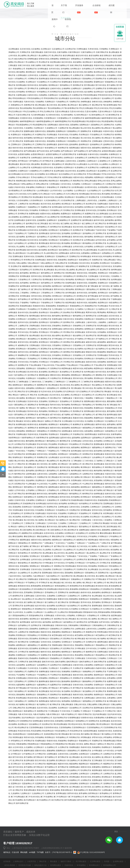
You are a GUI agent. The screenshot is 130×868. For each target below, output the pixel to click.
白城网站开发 (48, 217)
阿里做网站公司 (34, 681)
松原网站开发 (93, 213)
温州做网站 (66, 279)
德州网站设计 (44, 398)
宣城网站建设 (71, 329)
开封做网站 (34, 408)
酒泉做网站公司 (111, 721)
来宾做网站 (17, 562)
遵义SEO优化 (90, 622)
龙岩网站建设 (48, 345)
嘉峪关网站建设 (35, 707)
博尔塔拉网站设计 (103, 770)
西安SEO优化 (23, 684)
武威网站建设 (89, 714)
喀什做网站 (85, 780)
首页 (32, 6)
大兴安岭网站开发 (67, 246)
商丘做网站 (75, 431)
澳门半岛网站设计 (61, 842)
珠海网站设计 (18, 503)
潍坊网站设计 (21, 385)
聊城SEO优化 (91, 398)
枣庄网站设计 (44, 378)
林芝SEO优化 (69, 681)
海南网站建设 (67, 740)
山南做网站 (102, 674)
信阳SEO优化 (20, 434)
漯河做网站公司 (111, 424)
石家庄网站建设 (37, 98)
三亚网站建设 (86, 566)
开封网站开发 (69, 408)
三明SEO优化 (14, 338)
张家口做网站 (36, 111)
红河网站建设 (52, 655)
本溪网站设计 (16, 180)
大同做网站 (111, 121)
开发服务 (58, 6)
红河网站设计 (84, 655)
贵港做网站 (17, 553)
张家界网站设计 (15, 483)
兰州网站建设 (80, 704)
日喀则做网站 (73, 671)
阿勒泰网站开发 (62, 790)
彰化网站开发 (86, 816)
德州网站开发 (69, 398)
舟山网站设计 (31, 292)
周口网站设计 (109, 434)
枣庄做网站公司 (56, 378)
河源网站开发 (42, 523)
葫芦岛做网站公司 (81, 197)
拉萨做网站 (115, 668)
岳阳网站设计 (99, 477)
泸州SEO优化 (82, 582)
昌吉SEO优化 (116, 767)
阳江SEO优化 (65, 523)
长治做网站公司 (43, 128)
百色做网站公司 (62, 556)
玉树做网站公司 (21, 747)
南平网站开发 (36, 345)
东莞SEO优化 (88, 526)
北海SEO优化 (20, 546)
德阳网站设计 (57, 585)
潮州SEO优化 (110, 529)
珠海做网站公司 (30, 503)
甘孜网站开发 (82, 615)
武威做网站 (111, 714)
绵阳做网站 (115, 585)
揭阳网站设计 (86, 533)
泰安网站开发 (69, 388)
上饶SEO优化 (91, 368)
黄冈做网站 (111, 457)
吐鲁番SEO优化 (87, 763)
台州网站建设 (67, 292)
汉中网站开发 (23, 697)
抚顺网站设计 (61, 177)
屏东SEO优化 (86, 823)
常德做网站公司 (66, 480)
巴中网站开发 (105, 609)
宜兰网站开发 (40, 809)
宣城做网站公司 (115, 329)
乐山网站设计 (57, 595)
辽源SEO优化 (71, 207)
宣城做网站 (93, 329)
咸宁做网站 (66, 460)
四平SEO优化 (116, 203)
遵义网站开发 (21, 625)
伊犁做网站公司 (17, 786)
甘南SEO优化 (78, 730)
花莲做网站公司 (28, 829)
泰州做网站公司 (43, 273)
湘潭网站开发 (33, 473)
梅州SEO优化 (88, 516)
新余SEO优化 (23, 358)
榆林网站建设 (35, 697)
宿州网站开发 (82, 322)
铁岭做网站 (28, 193)
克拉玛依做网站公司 (44, 763)
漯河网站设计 (99, 424)
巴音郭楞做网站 (65, 773)
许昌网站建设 (112, 421)
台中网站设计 (16, 800)
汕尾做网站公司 (75, 520)
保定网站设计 (88, 108)
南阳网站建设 (99, 427)
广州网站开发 (65, 497)
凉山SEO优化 (104, 615)
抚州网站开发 (69, 368)
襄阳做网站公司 (21, 450)
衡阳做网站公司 (89, 473)
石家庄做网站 (62, 98)
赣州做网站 (56, 361)
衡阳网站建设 (44, 473)
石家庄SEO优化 (50, 98)
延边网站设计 (92, 217)
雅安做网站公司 (24, 609)
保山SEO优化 (109, 641)
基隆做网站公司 (74, 796)
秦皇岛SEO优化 (82, 101)
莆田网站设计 (80, 335)
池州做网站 (24, 329)
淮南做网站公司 (85, 305)
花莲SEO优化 (109, 826)
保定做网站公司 (100, 108)
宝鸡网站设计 (67, 688)
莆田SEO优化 (59, 335)
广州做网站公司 (53, 497)
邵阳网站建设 (112, 473)
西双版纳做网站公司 (20, 661)
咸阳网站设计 (21, 691)
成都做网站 (106, 576)
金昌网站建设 (112, 707)
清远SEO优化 (20, 526)
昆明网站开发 (63, 638)
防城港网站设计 (115, 546)
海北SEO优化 (55, 737)
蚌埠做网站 (108, 302)
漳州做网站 (47, 342)
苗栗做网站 (96, 813)
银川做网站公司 (43, 750)
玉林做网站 (85, 553)
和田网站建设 (18, 783)
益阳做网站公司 (98, 483)
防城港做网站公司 (15, 549)
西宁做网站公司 (66, 734)
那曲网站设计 (67, 678)
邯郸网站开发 (89, 105)
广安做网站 (93, 602)
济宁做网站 (79, 385)
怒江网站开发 (14, 668)
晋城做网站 (89, 128)
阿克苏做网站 (36, 777)
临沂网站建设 (57, 394)
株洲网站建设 (21, 470)
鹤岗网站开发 (78, 226)
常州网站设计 (44, 256)
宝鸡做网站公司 (79, 688)
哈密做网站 (59, 767)
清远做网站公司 (53, 526)
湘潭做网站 (111, 470)
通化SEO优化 (25, 210)
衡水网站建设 (67, 118)
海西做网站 (66, 747)
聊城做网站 (102, 398)
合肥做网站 (85, 299)
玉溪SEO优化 (40, 641)
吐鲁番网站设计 (111, 763)
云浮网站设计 (41, 536)
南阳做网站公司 (30, 431)
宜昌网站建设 (21, 447)
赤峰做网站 (108, 147)
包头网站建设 (64, 144)
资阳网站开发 (59, 612)
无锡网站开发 (46, 253)
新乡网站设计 (54, 417)
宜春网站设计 (90, 365)
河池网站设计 (73, 559)
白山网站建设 (82, 210)
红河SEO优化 (63, 655)
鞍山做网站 (96, 174)
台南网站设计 (84, 800)
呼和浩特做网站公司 (35, 144)
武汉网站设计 (76, 441)
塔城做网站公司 (85, 786)
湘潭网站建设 (89, 470)
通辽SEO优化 (52, 151)
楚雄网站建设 (97, 651)
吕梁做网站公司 (65, 141)
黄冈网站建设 (89, 457)
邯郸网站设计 (65, 105)
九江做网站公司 (102, 355)
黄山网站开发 (105, 315)
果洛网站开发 (78, 744)
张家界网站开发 (42, 483)
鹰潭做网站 (102, 358)
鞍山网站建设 (75, 174)
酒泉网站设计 (99, 721)
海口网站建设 (18, 566)
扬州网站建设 (88, 266)
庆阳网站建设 (21, 724)
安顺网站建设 (33, 625)
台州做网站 (89, 292)
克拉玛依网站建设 (99, 760)
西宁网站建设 (21, 734)
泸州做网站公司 (115, 582)
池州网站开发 (59, 329)
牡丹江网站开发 (72, 240)
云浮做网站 (30, 536)
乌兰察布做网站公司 (97, 161)
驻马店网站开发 (98, 437)
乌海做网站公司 (62, 147)
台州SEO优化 (78, 292)
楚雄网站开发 (40, 655)
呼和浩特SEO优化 (105, 141)
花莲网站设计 (16, 829)
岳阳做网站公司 (111, 477)
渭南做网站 (79, 691)
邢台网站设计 (20, 108)
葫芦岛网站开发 (95, 197)
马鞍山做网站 (21, 309)
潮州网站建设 (99, 529)
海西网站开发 (101, 747)
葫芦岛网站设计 (67, 197)
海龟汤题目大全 (40, 865)
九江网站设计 (90, 355)
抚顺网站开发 (86, 177)
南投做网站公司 (28, 819)
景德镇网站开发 (91, 352)
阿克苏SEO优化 (24, 777)
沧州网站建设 (43, 114)
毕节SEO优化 (112, 625)
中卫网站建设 (54, 757)
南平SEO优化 (104, 342)
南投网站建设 (97, 816)
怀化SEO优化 (42, 490)
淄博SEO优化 (69, 375)
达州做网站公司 (70, 605)
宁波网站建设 (89, 276)
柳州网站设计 (63, 539)
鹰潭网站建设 (80, 358)
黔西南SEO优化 (24, 632)
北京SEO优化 (25, 95)
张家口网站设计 (48, 111)
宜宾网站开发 (59, 602)
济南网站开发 (91, 371)
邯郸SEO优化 (44, 105)
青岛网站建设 (103, 371)
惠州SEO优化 (20, 516)
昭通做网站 (74, 645)
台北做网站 (28, 793)
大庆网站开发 (110, 230)
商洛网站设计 (90, 701)
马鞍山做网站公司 (47, 309)
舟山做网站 (21, 292)
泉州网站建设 (71, 338)
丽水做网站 (43, 296)
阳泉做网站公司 (89, 124)
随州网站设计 (31, 464)
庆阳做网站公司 (66, 724)
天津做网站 (104, 95)
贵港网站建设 (109, 549)
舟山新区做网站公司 (35, 299)
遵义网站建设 (79, 622)
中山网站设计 (63, 529)
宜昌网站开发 (78, 447)
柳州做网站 (53, 539)
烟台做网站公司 (79, 381)
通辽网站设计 (73, 151)
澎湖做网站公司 (96, 829)
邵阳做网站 (21, 477)
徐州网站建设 (57, 253)
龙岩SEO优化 (59, 345)
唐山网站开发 (57, 101)
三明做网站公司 (47, 338)
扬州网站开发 (31, 269)
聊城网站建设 (80, 398)
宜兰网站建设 (97, 806)
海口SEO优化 (29, 566)
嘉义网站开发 (18, 806)
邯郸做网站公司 (77, 105)
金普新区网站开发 (69, 200)
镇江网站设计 (76, 269)
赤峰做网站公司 (17, 151)
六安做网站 (115, 322)
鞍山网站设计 (107, 174)
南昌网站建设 (71, 348)
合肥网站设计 (96, 299)
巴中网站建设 (48, 609)
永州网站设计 (109, 487)
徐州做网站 (79, 253)
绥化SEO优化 (49, 243)
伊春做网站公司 (53, 233)
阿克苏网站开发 (76, 777)
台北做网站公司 (51, 793)
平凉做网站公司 (43, 721)
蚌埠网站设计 (94, 865)
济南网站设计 (67, 371)
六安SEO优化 (104, 322)
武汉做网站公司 (88, 441)
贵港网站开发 (52, 553)
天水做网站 (43, 714)
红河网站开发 (109, 655)
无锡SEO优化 (114, 249)
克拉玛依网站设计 (29, 763)
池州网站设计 (35, 329)
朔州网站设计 (54, 131)
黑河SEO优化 (96, 240)
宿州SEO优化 (36, 322)
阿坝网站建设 (71, 612)
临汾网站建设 (67, 137)
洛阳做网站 (102, 408)
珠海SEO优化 (110, 500)
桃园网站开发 (109, 809)
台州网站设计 (99, 292)
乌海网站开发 (75, 147)
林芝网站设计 (90, 681)
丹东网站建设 (52, 180)
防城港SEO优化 (91, 546)
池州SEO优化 (14, 329)
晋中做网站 (111, 131)
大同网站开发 (33, 124)
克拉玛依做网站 (15, 763)
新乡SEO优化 (33, 417)
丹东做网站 (74, 180)
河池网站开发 (97, 559)
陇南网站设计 (76, 727)
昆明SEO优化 (18, 638)
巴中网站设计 (80, 609)
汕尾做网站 (53, 520)
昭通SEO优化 (63, 645)
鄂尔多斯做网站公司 (56, 154)
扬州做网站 (109, 266)
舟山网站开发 (56, 292)
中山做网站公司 (75, 529)
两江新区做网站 (26, 576)
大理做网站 (71, 661)
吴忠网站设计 (63, 753)
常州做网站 (34, 256)
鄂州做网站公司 (89, 450)
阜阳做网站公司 (115, 319)
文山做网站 (28, 658)
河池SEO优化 (52, 559)
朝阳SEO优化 (86, 193)
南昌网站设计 (103, 348)
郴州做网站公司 (53, 487)
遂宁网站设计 (35, 592)
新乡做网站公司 (66, 417)
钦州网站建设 (41, 549)
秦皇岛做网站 (94, 101)
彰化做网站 (51, 816)
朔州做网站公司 (66, 131)
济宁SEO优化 (69, 385)
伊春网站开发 (65, 233)
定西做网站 (111, 724)
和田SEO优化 (29, 783)
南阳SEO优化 (110, 427)
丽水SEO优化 (33, 296)
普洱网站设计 (107, 648)
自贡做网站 (59, 579)
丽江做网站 (28, 648)
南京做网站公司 (79, 249)
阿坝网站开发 (14, 615)
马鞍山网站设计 (34, 309)
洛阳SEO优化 (91, 408)
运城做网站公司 (89, 134)
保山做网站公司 (28, 645)
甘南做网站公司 (111, 730)
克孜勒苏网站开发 (51, 780)
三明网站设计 (35, 338)
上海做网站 (102, 246)
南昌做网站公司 (115, 348)
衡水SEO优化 (78, 118)
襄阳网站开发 (33, 450)
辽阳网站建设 (97, 187)
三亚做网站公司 (17, 569)
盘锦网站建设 (52, 190)
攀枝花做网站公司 (44, 582)
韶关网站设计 (109, 497)
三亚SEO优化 (97, 566)
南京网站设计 (67, 249)
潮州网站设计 (18, 533)
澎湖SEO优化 (63, 829)
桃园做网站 (74, 809)
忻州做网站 (21, 137)
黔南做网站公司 (97, 635)
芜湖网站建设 (18, 302)
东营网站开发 (23, 381)
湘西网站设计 (86, 493)
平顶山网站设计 (72, 411)
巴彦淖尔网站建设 (62, 157)
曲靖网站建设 (75, 638)
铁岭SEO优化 (18, 193)
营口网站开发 (18, 187)
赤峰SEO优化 (97, 147)
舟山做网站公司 (43, 292)
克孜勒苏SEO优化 (105, 777)
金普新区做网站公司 (54, 200)
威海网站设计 (112, 388)
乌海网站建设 (18, 147)
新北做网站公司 (74, 806)
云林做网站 (74, 819)
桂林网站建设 (99, 539)
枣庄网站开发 (69, 378)
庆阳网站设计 (54, 724)
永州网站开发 (20, 490)
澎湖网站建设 (52, 829)
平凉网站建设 (112, 717)
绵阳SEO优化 (104, 585)
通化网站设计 (46, 210)
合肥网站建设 (64, 299)
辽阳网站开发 (40, 190)
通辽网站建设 (40, 151)
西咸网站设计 (44, 704)
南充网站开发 (36, 599)
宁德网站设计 (35, 348)
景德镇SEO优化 (39, 352)
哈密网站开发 (94, 767)
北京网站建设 (14, 95)
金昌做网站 (21, 711)
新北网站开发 (86, 806)
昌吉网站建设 (105, 767)
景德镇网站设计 (63, 352)
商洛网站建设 (57, 701)
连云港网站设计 (26, 263)
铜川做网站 (102, 684)
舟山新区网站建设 (90, 296)
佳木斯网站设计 (115, 233)
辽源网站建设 (59, 207)
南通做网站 (56, 259)
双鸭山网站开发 (42, 230)
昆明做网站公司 (51, 638)
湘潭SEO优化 (101, 470)
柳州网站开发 (88, 539)
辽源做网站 (81, 207)
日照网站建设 (35, 391)
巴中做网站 (70, 609)
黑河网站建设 (84, 240)
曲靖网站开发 (18, 641)
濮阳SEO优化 (55, 421)
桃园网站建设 (52, 809)
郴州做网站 (30, 487)
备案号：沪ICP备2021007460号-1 (59, 852)
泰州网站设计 (31, 273)
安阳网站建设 (112, 411)
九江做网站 (79, 355)
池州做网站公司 (47, 329)
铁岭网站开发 (63, 193)
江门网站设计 (109, 506)
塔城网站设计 (73, 786)
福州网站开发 (82, 332)
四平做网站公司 (36, 207)
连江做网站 (96, 833)
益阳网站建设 (54, 483)
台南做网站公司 (96, 800)
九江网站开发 (114, 355)
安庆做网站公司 (26, 315)
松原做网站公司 (81, 213)
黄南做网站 (21, 740)
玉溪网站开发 (86, 641)
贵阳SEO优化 (59, 618)
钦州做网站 (63, 549)
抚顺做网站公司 (74, 177)
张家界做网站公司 (28, 483)
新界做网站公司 (106, 839)
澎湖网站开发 (109, 829)
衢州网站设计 (76, 289)
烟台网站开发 (91, 381)
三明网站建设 (116, 335)
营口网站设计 (107, 184)
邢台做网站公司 (32, 108)
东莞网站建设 (76, 526)
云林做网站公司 (96, 819)
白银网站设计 (99, 711)
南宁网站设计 (109, 536)
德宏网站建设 (116, 661)
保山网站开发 (40, 645)
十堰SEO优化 (78, 444)
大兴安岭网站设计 (36, 246)
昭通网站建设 (52, 645)
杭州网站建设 (21, 276)
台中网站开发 (40, 800)
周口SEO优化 (88, 434)
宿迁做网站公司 (111, 273)
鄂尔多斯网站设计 (40, 154)
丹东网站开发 (109, 180)
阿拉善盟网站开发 (40, 170)
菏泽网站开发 (46, 404)
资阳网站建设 (116, 609)
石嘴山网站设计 (104, 750)
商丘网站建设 (54, 431)
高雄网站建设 (75, 793)
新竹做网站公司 (51, 803)
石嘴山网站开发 (19, 753)
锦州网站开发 (63, 184)
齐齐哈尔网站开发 (54, 223)
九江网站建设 (57, 355)
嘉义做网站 (96, 803)
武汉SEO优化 (55, 441)
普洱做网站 (96, 648)
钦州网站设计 (73, 549)
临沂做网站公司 (102, 394)
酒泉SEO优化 (78, 721)
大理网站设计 (81, 661)
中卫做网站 (75, 757)
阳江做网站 (75, 523)
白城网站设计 (23, 217)
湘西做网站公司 (98, 493)
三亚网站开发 (29, 569)
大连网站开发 (63, 174)
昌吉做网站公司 (35, 770)
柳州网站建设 (31, 539)
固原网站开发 (42, 757)
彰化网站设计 (61, 816)
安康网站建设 (103, 697)
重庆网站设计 (73, 572)
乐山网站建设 (25, 595)
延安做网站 (34, 694)
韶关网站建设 (76, 497)
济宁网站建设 (57, 385)
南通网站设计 (66, 259)
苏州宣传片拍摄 (25, 865)
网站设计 (16, 441)
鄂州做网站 (66, 450)
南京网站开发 (91, 249)
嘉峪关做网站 (60, 707)
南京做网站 (56, 249)
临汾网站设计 (99, 137)
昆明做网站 (28, 638)
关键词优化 (69, 865)
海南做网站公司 (111, 740)
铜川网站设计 (112, 684)
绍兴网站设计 (54, 286)
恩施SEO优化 (78, 464)
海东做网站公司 (21, 737)
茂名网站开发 (42, 513)
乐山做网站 (47, 595)
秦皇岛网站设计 (106, 101)
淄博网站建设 (57, 375)
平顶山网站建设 (35, 411)
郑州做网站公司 (102, 404)
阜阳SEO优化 (82, 319)
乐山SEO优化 (36, 595)
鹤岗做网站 (43, 226)
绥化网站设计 (70, 243)
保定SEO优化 (67, 108)
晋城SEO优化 (78, 128)
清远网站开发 (65, 526)
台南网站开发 (109, 800)
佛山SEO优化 (20, 506)
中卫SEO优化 (65, 757)
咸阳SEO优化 (114, 688)
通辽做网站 (62, 151)
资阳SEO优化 (14, 612)
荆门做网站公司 (43, 454)
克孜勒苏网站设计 (20, 780)
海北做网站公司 (89, 737)
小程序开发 (32, 861)
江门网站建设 (76, 506)
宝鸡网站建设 (35, 688)
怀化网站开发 (88, 490)
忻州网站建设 (112, 134)
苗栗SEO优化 (86, 813)
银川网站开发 (55, 750)
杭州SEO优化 (33, 276)
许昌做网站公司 (43, 424)
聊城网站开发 (23, 401)
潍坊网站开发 (46, 385)
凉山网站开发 (36, 618)
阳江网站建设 (54, 523)
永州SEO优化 (88, 487)
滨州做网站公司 (79, 401)
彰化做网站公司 (74, 816)
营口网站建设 (75, 184)
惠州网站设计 (41, 516)
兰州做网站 (102, 704)
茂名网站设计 (18, 513)
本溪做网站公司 (28, 180)
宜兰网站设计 (16, 809)
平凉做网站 (21, 721)
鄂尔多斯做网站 (26, 154)
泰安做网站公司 (56, 388)
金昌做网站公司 (43, 711)
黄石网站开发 (56, 444)
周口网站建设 (76, 434)
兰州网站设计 (112, 704)
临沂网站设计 (90, 394)
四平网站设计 (23, 207)
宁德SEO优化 (14, 348)
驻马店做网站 (57, 437)
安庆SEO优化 (107, 312)
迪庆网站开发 (82, 668)
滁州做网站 (24, 319)
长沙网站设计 (99, 467)
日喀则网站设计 (85, 671)
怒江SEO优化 (82, 665)
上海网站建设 (80, 246)
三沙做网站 (62, 569)
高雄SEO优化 (86, 793)
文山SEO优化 (18, 658)
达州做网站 (47, 605)
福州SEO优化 (36, 332)
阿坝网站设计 (103, 612)
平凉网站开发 (56, 721)
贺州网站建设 (86, 556)
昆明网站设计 (39, 638)
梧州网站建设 (54, 543)
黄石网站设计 (31, 444)
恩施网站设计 (99, 464)
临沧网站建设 (29, 651)
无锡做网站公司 (34, 253)
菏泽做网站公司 (34, 404)
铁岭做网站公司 (51, 193)
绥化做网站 (60, 243)
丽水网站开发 (77, 296)
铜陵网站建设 (27, 312)
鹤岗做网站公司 (66, 226)
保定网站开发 (112, 108)
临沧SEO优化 (40, 651)
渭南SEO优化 (69, 691)
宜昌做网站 (43, 447)
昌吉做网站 (13, 770)
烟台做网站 (56, 381)
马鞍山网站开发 (61, 309)
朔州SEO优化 (33, 131)
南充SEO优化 (104, 595)
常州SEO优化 (23, 256)
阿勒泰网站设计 (34, 790)
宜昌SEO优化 (33, 447)
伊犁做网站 (108, 783)
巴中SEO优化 (59, 609)
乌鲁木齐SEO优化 (25, 760)
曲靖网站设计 (107, 638)
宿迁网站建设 (67, 273)
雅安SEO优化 (104, 605)
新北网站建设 (29, 806)
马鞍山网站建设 (109, 305)
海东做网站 (111, 734)
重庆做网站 (63, 572)
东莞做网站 (98, 526)
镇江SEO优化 (54, 269)
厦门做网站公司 (24, 335)
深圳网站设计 (63, 500)
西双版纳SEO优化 (90, 658)
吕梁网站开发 (77, 141)
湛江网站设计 (63, 510)
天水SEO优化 (33, 714)
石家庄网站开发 (102, 98)
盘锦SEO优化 (63, 190)
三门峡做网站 (47, 427)
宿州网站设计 (57, 322)
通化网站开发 (70, 210)
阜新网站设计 (61, 187)
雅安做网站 (115, 605)
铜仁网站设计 (88, 628)
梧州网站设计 (86, 543)
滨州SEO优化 (46, 401)
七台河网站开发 (108, 236)
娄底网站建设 (99, 490)
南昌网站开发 (14, 352)
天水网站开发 (78, 714)
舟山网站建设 (112, 289)
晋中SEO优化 (101, 131)
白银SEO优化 (78, 711)
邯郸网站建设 (33, 105)
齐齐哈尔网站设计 (23, 223)
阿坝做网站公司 (115, 612)
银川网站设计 (31, 750)
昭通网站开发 (109, 645)
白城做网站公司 (36, 217)
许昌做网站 (21, 424)
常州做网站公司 (56, 256)
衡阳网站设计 (76, 473)
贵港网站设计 (27, 553)
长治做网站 (21, 128)
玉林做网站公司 (108, 553)
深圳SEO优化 (42, 500)
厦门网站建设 (93, 332)
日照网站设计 (67, 391)
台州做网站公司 (111, 292)
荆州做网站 (43, 457)
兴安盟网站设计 (50, 164)
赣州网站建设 (35, 361)
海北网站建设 (44, 737)
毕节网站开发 (44, 628)
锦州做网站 (28, 184)
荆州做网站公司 (66, 457)
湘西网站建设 (54, 493)
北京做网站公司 (58, 95)
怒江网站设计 (103, 665)
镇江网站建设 (43, 269)
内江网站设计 (103, 592)
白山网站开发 (25, 213)
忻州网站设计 (31, 137)
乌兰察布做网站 (67, 161)
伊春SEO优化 (20, 233)
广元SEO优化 (59, 589)
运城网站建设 (44, 134)
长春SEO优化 (93, 200)
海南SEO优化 (78, 740)
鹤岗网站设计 (54, 226)
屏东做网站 (96, 823)
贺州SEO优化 (97, 556)
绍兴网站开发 (78, 286)
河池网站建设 (40, 559)
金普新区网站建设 (109, 197)
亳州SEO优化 (59, 325)
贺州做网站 (108, 556)
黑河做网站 (106, 240)
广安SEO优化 (82, 602)
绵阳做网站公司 (24, 589)
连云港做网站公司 (40, 263)
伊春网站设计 (41, 233)
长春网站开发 (25, 203)
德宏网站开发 (59, 665)
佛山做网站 (30, 506)
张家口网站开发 (76, 111)
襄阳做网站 (111, 447)
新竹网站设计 (39, 803)
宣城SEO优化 (82, 329)
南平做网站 (115, 342)
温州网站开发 (101, 279)
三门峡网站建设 (22, 427)
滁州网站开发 (59, 319)
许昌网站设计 (31, 424)
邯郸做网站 (55, 105)
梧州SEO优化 (65, 543)
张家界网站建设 (91, 480)
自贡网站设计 (70, 579)
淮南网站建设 (40, 305)
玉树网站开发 (33, 747)
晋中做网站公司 (21, 134)
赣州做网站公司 (79, 361)
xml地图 (32, 852)
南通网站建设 (34, 259)
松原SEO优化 (48, 213)
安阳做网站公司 (43, 414)
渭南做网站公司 (102, 691)
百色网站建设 (18, 556)
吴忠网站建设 (31, 753)
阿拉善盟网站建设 (79, 167)
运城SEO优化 (55, 134)
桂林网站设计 (18, 543)
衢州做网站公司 (89, 289)
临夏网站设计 (31, 730)
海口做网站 (40, 566)
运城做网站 (66, 134)
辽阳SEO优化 (109, 187)
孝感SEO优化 (78, 454)
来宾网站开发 (52, 562)
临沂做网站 (79, 394)
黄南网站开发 (56, 740)
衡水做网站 (89, 118)
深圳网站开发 (88, 500)
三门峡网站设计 (59, 427)
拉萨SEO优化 (104, 668)
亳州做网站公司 (93, 325)
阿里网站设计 (21, 681)
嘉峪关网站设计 (72, 707)
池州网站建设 (116, 325)
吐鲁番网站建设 (74, 763)
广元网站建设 (48, 589)
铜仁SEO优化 (67, 628)
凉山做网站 (115, 615)
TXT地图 (40, 852)
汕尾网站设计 (63, 520)
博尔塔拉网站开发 (21, 773)
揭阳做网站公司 (98, 533)
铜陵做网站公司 (72, 312)
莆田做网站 (70, 335)
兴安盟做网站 (38, 164)
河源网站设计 (18, 523)
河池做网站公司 (85, 559)
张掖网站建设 (44, 717)
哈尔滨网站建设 (15, 220)
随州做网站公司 (43, 464)
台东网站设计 (61, 826)
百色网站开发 (75, 556)
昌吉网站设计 (23, 770)
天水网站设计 (54, 714)
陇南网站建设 (44, 727)
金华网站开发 (33, 289)
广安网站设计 (103, 602)
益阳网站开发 (110, 483)
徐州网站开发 (114, 253)
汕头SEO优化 (65, 503)
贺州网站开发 (29, 559)
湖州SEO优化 (78, 282)
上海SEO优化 (92, 246)
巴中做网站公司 (93, 609)
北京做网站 (36, 95)
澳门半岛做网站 (47, 842)
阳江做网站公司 (98, 523)
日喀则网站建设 (48, 671)
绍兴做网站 (43, 286)
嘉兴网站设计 (31, 282)
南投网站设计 (16, 819)
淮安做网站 (87, 263)
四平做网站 (13, 207)
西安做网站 (34, 684)
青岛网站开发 (46, 375)
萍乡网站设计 (21, 355)
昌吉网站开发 (47, 770)
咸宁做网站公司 (89, 460)
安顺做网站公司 (77, 625)
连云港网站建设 (102, 259)
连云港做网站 (14, 263)
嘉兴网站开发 (56, 282)
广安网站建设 (71, 602)
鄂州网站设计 (76, 450)
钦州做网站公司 (85, 549)
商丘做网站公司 (98, 431)
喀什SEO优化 (75, 780)
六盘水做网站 (27, 622)
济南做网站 (56, 371)
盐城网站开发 (76, 266)
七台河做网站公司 (94, 236)
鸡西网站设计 (99, 223)
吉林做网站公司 (81, 203)
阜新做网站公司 (74, 187)
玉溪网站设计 (61, 641)
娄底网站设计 (18, 493)
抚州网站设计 (44, 368)
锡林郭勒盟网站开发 (63, 167)
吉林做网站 (58, 203)
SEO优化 (116, 437)
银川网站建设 (112, 747)
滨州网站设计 (67, 401)
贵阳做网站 (69, 618)
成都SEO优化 (96, 576)
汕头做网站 (75, 503)
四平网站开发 (48, 207)
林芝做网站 (79, 681)
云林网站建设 (52, 819)
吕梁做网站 (43, 141)
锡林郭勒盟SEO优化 (109, 164)
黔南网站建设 (53, 635)
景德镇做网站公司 (77, 352)
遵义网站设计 (111, 622)
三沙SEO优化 (52, 569)
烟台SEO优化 (46, 381)
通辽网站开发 (97, 151)
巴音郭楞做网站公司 (95, 773)
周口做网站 (98, 434)
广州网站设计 (41, 497)
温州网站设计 (76, 279)
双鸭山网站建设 (91, 226)
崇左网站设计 (95, 562)
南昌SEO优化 (82, 348)
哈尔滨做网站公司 (66, 220)
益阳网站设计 (86, 483)
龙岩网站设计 (80, 345)
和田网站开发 (75, 783)
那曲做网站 (56, 678)
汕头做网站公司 (98, 503)
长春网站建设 (82, 200)
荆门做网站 (21, 454)
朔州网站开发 (78, 131)
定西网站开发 (33, 727)
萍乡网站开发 (46, 355)
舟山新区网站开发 (51, 299)
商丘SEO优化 (65, 431)
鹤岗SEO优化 (33, 226)
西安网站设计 (44, 684)
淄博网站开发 (114, 375)
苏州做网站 (102, 256)
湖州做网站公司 (111, 282)
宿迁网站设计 (99, 273)
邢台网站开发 (44, 108)
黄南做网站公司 (43, 740)
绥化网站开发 (94, 243)
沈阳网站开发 (109, 170)
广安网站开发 (14, 605)
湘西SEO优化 (65, 493)
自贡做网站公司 (82, 579)
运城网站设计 (76, 134)
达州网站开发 (82, 605)
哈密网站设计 (70, 767)
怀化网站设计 (63, 490)
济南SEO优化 (46, 371)
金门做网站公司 (51, 833)
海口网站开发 (75, 566)
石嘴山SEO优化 (80, 750)
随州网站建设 (112, 460)
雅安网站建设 (93, 605)
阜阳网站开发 (14, 322)
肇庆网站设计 (86, 513)
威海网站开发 (23, 391)
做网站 (34, 467)
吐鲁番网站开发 (26, 767)
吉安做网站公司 (34, 365)
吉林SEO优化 (48, 203)
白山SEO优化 (93, 210)
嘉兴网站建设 (112, 279)
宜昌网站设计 (54, 447)
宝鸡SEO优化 (46, 688)
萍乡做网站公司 (34, 355)
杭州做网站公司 (66, 276)
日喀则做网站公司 (99, 671)
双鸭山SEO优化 (104, 226)
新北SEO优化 (40, 806)
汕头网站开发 (110, 503)
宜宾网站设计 (35, 602)
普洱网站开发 (18, 651)
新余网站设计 (44, 358)
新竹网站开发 (63, 803)
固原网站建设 (99, 753)
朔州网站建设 (21, 131)
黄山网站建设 (49, 315)
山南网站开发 (23, 678)
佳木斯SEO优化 (91, 233)
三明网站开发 (59, 338)
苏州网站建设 (80, 256)
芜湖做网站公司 (62, 302)
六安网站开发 (36, 325)
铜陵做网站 (49, 312)
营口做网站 (96, 184)
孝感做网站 (89, 454)
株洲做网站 (43, 470)
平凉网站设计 (31, 721)
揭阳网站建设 (54, 533)
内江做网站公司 (115, 592)
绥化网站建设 (38, 243)
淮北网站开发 (16, 312)
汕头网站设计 (86, 503)
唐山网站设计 (33, 101)
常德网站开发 (78, 480)
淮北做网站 (95, 309)
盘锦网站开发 (109, 190)
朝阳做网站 (96, 193)
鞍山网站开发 (18, 177)
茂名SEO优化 (110, 510)
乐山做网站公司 (70, 595)
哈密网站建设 (38, 767)
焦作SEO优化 (101, 417)
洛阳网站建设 (80, 408)
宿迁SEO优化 (78, 273)
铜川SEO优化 (91, 684)
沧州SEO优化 (54, 114)
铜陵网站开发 (84, 312)
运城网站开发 (101, 134)
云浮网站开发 (65, 536)
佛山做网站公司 (53, 506)
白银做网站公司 (111, 711)
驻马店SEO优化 (45, 437)
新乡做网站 (43, 417)
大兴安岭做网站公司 (52, 246)
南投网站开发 (40, 819)
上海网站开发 (23, 249)
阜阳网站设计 (103, 319)
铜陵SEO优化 (39, 312)
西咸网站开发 (69, 704)
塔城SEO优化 (52, 786)
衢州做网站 (66, 289)
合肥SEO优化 (75, 299)
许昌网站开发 (56, 424)
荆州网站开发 (78, 457)
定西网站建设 (89, 724)
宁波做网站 (111, 276)
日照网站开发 (91, 391)
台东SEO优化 (40, 826)
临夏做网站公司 (43, 730)
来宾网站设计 (27, 562)
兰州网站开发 (23, 707)
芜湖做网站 (40, 302)
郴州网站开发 (65, 487)
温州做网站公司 (89, 279)
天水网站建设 (21, 714)
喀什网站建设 (64, 780)
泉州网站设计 (103, 338)
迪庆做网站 (47, 668)
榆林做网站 (56, 697)
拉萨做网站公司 (24, 671)
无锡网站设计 (21, 253)
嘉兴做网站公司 (43, 282)
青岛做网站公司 (34, 375)
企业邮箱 (75, 6)
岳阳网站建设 (67, 477)
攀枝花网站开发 (58, 582)
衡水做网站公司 (111, 118)
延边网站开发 (116, 217)
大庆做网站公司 (98, 230)
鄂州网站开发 (101, 450)
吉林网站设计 (69, 203)
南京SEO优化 (46, 249)
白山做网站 (104, 210)
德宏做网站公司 (47, 665)
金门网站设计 (39, 833)
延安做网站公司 (56, 694)
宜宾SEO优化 (14, 602)
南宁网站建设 (76, 536)
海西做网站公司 (89, 747)
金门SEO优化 (18, 833)
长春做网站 (104, 200)
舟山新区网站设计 (20, 299)
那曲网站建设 (35, 678)
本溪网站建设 (97, 177)
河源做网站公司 (30, 523)
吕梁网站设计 (53, 141)
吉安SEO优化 (114, 361)
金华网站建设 (89, 286)
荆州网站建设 (21, 457)
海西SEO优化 (55, 747)
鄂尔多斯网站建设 (110, 151)
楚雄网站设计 (16, 655)
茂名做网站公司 (30, 513)
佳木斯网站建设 (78, 233)
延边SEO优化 (71, 217)
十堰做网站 (89, 444)
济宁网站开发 (114, 385)
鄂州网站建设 (44, 450)
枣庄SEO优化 (23, 378)
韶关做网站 (98, 497)
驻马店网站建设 (32, 437)
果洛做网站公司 (66, 744)
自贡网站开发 (94, 579)
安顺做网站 (55, 625)
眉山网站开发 (105, 599)
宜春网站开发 (114, 365)
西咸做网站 (34, 704)
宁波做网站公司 (21, 279)
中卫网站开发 (110, 757)
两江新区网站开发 (71, 576)
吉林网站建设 (36, 203)
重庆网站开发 (97, 572)
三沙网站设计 (72, 569)
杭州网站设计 (54, 276)
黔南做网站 (74, 635)
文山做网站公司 (51, 658)
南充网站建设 (93, 595)
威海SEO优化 (91, 388)
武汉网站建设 (43, 441)
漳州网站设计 (57, 342)
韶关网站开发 (20, 500)
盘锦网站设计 (84, 190)
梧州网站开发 (110, 543)
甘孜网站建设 (25, 615)
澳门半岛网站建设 (18, 842)
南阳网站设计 (18, 431)
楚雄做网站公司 (28, 655)
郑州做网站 (79, 404)
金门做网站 (28, 833)
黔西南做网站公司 (62, 632)
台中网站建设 (97, 796)
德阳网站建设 (25, 585)
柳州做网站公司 (75, 539)
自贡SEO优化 (49, 579)
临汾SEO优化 (78, 137)
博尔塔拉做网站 (89, 770)
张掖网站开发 (101, 717)
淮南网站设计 (73, 305)
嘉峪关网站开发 (100, 707)
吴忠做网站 (53, 753)
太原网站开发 (78, 121)
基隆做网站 (51, 796)
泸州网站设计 (103, 582)
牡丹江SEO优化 (21, 240)
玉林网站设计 (95, 553)
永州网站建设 (76, 487)
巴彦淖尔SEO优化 (77, 157)
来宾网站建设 (108, 559)
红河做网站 (74, 655)
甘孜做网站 (47, 615)
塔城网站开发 (97, 786)
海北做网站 (66, 737)
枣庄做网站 (34, 378)
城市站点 (7, 852)
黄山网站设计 (81, 315)
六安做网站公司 (24, 325)
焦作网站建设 (89, 417)
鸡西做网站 (89, 223)
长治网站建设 (112, 124)
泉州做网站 (93, 338)
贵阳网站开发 (103, 618)
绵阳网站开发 (36, 589)
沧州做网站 (65, 114)
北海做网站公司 (53, 546)
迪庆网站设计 (57, 668)
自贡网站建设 (38, 579)
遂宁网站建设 (116, 589)
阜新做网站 (51, 187)
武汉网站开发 (101, 441)
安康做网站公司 (34, 701)
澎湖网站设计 (84, 829)
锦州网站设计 (39, 184)
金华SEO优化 (101, 286)
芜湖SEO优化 (29, 302)
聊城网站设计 (112, 398)
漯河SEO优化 (78, 424)
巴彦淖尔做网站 (91, 157)
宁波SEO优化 (101, 276)
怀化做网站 (53, 490)
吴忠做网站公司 (75, 753)
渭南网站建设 (57, 691)
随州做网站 (21, 464)
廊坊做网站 (21, 118)
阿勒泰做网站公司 (48, 790)
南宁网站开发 (20, 539)
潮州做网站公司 (30, 533)
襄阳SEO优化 (101, 447)
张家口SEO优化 (24, 111)
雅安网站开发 (36, 609)
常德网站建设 (22, 480)
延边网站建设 (59, 217)
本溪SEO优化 (109, 177)
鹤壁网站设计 (99, 414)
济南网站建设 (35, 371)
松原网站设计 (69, 213)
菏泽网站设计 (21, 404)
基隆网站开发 (86, 796)
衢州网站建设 (44, 289)
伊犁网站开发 (29, 786)
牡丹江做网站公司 (59, 240)
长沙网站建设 (67, 467)
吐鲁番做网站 (99, 763)
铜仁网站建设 (55, 628)
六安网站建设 (93, 322)
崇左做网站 (85, 562)
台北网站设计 (39, 793)
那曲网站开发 (91, 678)
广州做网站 (30, 497)
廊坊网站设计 (31, 118)
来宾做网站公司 (40, 562)
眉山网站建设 (48, 599)
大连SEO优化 (18, 174)
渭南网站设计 (90, 691)
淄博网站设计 (90, 375)
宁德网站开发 (59, 348)
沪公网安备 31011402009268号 (91, 853)
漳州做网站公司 (70, 342)
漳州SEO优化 (36, 342)
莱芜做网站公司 (34, 394)
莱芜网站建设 (103, 391)
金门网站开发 (63, 833)
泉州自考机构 (10, 865)
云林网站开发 (109, 819)
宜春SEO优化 (69, 365)
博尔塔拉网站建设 (60, 770)
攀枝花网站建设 (106, 579)
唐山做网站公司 (45, 101)
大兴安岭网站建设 (107, 243)
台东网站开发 (86, 826)
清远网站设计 (41, 526)
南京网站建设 (35, 249)
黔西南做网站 (36, 632)
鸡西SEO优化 (79, 223)
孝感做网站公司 (111, 454)
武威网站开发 (33, 717)
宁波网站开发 (33, 279)
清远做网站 (30, 526)
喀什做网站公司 (108, 780)
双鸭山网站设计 (15, 230)
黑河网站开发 (27, 243)
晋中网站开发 (33, 134)
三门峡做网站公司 (73, 427)
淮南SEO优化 (52, 305)
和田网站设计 (50, 783)
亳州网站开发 (105, 325)
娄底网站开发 (42, 493)
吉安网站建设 (103, 361)
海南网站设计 (99, 740)
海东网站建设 (89, 734)
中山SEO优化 (42, 529)
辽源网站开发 (116, 207)
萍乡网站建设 (103, 352)
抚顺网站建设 (29, 177)
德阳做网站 (47, 585)
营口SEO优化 (86, 184)
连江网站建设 (75, 833)
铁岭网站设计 (39, 193)
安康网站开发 (46, 701)
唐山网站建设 (114, 98)
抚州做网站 (34, 368)
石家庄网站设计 (74, 98)
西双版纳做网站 (104, 658)
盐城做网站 (42, 266)
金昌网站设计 (31, 711)
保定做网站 (77, 108)
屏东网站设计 (107, 823)
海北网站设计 (76, 737)
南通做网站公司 (78, 259)
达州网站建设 (25, 605)
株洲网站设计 (54, 470)
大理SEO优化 (60, 661)
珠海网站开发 (42, 503)
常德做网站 (43, 480)
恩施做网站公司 (111, 464)
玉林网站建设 (63, 553)
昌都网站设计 (44, 674)
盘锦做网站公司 (96, 190)
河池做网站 (62, 559)
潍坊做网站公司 (34, 385)
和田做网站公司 (62, 783)
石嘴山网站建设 (67, 750)
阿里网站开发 (46, 681)
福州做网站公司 (70, 332)
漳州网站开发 (82, 342)
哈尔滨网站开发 (80, 220)
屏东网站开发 (18, 826)
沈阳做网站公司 (97, 170)
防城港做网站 (103, 546)
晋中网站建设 (89, 131)
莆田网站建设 (48, 335)
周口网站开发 (20, 437)
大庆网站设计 (86, 230)
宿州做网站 (47, 322)
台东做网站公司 (74, 826)
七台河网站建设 (42, 236)
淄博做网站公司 (102, 375)
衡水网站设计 (99, 118)
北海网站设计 (41, 546)
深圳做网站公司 (75, 500)
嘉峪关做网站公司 (86, 707)
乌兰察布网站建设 (38, 161)
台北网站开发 (63, 793)
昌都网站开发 (69, 674)
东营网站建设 (80, 378)
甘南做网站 (89, 730)
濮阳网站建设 (44, 421)
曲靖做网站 (96, 638)
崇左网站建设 (63, 562)
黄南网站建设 (112, 737)
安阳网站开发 (56, 414)
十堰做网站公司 (111, 444)
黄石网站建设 (112, 441)
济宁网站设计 (90, 385)
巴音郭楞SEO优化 (51, 773)
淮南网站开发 (97, 305)
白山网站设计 (114, 210)
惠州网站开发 (65, 516)
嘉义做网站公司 (51, 823)
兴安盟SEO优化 (26, 164)
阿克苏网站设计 (48, 777)
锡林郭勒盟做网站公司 (45, 167)
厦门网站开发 (36, 335)
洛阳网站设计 (112, 408)
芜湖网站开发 (75, 302)
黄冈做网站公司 (21, 460)
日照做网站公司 (79, 391)
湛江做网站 (53, 510)
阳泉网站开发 (101, 124)
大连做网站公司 (51, 174)
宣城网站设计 (103, 329)
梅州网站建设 (76, 516)
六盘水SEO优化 (15, 622)
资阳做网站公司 (47, 612)
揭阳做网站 (75, 533)
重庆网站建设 (41, 572)
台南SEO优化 (63, 800)
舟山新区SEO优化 (105, 296)
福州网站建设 (25, 332)
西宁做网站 (43, 734)
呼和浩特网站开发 (51, 144)
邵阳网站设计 (31, 477)
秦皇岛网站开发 (21, 105)
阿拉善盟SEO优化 (94, 167)
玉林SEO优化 (75, 553)
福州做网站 (47, 332)
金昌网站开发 (56, 711)
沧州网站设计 (76, 114)
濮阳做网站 (66, 421)
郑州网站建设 (57, 404)
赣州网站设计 (67, 361)
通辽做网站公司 (85, 151)
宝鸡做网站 (56, 688)
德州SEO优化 (23, 398)
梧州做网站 (75, 543)
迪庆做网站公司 (70, 668)
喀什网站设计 (96, 780)
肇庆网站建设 (54, 513)
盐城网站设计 (52, 266)
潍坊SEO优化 (114, 381)
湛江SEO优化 (42, 510)
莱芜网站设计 (21, 394)
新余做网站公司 (56, 358)
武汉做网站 (65, 441)
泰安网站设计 (44, 388)
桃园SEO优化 (63, 809)
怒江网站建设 (71, 665)
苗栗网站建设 (75, 813)
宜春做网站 (79, 365)
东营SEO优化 (91, 378)
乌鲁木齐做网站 (39, 760)
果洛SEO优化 (33, 744)
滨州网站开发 (91, 401)
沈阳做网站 (74, 170)
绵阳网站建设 (93, 585)
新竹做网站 (28, 803)
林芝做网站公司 (102, 681)
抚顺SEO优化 (40, 177)
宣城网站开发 (14, 332)
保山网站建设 (97, 641)
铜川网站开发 (23, 688)
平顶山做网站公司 (86, 411)
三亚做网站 (108, 566)
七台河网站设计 (80, 236)
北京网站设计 (46, 95)
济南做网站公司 (79, 371)
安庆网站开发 (38, 315)
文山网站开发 (63, 658)
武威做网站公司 (21, 717)
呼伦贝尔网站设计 (16, 157)
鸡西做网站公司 (111, 223)
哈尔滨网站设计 (52, 220)
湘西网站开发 (110, 493)
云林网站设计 (84, 819)
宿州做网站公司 (70, 322)
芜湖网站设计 (50, 302)
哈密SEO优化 (49, 767)
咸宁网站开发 (101, 460)
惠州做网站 (30, 516)
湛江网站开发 (88, 510)
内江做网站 (93, 592)
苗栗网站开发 (18, 816)
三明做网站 (24, 338)
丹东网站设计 (84, 180)
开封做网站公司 (56, 408)
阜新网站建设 (29, 187)
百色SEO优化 (29, 556)
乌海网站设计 (50, 147)
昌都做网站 (34, 674)
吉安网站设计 (21, 365)
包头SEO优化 (75, 144)
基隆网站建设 (29, 796)
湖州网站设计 (99, 282)
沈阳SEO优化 (64, 170)
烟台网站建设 (35, 381)
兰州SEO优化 (91, 704)
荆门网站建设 (112, 450)
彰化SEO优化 (40, 816)
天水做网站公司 (66, 714)
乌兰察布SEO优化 (53, 161)
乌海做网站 (40, 147)
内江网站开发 (14, 595)
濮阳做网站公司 (89, 421)
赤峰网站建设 (86, 147)
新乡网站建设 (21, 417)
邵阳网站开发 (56, 477)
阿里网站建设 (103, 678)
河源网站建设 (99, 520)
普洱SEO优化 (86, 648)
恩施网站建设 (67, 464)
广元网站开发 (105, 589)
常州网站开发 (69, 256)
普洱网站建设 (75, 648)
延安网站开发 (69, 694)
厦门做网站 (115, 332)
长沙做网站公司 (111, 467)
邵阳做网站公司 (43, 477)
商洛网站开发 (114, 701)
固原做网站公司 (30, 757)
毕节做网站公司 (32, 628)
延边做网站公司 (104, 217)
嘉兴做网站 (21, 282)
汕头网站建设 (54, 503)
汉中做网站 (102, 694)
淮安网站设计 (97, 263)
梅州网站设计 (109, 516)
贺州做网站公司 (17, 559)
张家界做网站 (116, 480)
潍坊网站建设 (103, 381)
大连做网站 (28, 174)
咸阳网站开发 (46, 691)
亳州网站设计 (80, 325)
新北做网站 (51, 806)
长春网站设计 (114, 200)
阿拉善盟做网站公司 (24, 170)
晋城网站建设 (67, 128)
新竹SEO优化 (18, 803)
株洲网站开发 (78, 470)
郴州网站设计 (41, 487)
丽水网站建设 (21, 296)
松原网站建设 (36, 213)
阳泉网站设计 (76, 124)
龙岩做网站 (70, 345)
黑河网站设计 (116, 240)
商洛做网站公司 (102, 701)
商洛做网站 (79, 701)
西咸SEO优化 (23, 704)
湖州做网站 (89, 282)
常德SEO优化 (33, 480)
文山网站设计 (38, 658)
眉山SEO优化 (59, 599)
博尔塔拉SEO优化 (75, 770)
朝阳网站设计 (107, 193)
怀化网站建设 (31, 490)
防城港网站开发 (29, 549)
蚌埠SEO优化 (97, 302)
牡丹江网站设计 (45, 240)
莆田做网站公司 (93, 335)
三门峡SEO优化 (35, 427)
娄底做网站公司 (30, 493)
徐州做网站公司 (102, 253)
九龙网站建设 (107, 836)
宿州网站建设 (25, 322)
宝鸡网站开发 (91, 688)
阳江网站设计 (86, 523)
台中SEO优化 (109, 796)
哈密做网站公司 (82, 767)
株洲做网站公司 (66, 470)
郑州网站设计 (90, 404)
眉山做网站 (70, 599)
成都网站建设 (84, 576)
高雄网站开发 (18, 796)
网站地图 (24, 852)
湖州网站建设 (67, 282)
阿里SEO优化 (114, 678)
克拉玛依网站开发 (60, 763)
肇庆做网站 (75, 513)
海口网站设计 (50, 566)
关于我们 (43, 6)
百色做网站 (40, 556)
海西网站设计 (76, 747)
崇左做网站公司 (108, 562)
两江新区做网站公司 (56, 576)
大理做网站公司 (93, 661)
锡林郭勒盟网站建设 (93, 164)
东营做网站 (102, 378)
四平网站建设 (105, 203)
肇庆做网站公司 (98, 513)
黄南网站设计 (31, 740)
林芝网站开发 (114, 681)
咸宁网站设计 (76, 460)
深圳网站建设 (31, 500)
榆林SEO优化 (46, 697)
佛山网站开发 (65, 506)
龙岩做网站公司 (93, 345)
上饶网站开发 (23, 371)
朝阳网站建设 (75, 193)
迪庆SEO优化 (36, 668)
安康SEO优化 (114, 697)
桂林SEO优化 (110, 539)
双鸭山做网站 (116, 226)
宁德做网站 (24, 348)
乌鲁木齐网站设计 (53, 760)
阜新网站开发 (86, 187)
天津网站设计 (114, 95)
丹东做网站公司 (96, 180)
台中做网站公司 (28, 800)
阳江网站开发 (110, 523)
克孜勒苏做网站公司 (35, 780)
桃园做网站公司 (96, 809)
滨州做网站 (56, 401)
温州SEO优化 (55, 279)
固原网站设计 (18, 757)
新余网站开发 (69, 358)
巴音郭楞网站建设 (36, 773)
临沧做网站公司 (74, 651)
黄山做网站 (71, 315)
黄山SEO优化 (60, 315)
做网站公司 (25, 441)
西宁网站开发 (78, 734)
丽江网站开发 (63, 648)
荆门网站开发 (56, 454)
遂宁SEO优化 (14, 592)
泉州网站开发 (14, 342)
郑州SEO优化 (69, 404)
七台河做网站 (68, 236)
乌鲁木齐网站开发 (85, 760)
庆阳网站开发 (78, 724)
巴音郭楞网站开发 (111, 773)
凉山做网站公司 (24, 618)
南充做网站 (115, 595)
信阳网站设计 (41, 434)
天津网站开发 (25, 98)
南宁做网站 (98, 536)
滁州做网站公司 (47, 319)
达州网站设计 (57, 605)
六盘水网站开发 (67, 622)
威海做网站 (102, 388)
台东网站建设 (29, 826)
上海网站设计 (112, 246)
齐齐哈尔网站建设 (94, 220)
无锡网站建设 (103, 249)
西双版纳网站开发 (36, 661)
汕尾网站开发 (88, 520)
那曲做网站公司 (79, 678)
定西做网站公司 (21, 727)
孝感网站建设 (67, 454)
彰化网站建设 (29, 816)
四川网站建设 (81, 861)
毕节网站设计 (20, 628)
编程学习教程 (66, 861)
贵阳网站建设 (47, 618)
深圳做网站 (53, 500)
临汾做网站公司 (111, 137)
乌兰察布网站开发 (112, 161)
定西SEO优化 (101, 724)
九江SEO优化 (69, 355)
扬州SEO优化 (99, 266)
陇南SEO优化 (55, 727)
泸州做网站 (93, 582)
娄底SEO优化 (110, 490)
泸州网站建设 (71, 582)
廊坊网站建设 (112, 114)
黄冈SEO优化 (101, 457)
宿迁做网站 (89, 273)
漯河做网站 (89, 424)
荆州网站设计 (54, 457)
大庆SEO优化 (66, 230)
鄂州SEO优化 (55, 450)
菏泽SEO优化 (114, 401)
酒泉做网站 (89, 721)
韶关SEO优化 (88, 497)
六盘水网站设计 (39, 622)
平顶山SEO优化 (48, 411)
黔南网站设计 (85, 635)
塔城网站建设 (40, 786)
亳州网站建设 (48, 325)
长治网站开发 (56, 128)
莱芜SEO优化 (114, 391)
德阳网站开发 (82, 585)
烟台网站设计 (67, 381)
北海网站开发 (65, 546)
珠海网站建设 (99, 500)
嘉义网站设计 (107, 803)
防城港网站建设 (78, 546)
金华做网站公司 (21, 289)
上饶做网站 (102, 368)
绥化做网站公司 (82, 243)
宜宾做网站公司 (47, 602)
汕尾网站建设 (31, 520)
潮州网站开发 (42, 533)
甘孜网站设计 (57, 615)
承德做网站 (110, 111)
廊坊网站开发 (56, 118)
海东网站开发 (33, 737)
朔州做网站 (43, 131)
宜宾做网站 (24, 602)
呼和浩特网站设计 (20, 144)
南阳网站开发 (42, 431)
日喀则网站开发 (113, 671)
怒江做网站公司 (115, 665)
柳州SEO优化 (42, 539)
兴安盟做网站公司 (64, 164)
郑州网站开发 (114, 404)
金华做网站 (111, 286)
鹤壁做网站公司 (111, 414)
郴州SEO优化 (20, 487)
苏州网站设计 (112, 256)
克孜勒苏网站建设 (90, 777)
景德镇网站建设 (26, 352)
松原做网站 (58, 213)
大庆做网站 (76, 230)
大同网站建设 (89, 121)
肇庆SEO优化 (65, 513)
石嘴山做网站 (92, 750)
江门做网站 (98, 506)
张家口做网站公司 (62, 111)
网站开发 (34, 441)
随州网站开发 (56, 464)
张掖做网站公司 (89, 717)
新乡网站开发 (78, 417)
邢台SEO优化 (112, 105)
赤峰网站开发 (29, 151)
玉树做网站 (111, 744)
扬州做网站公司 (19, 269)
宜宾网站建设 (116, 599)
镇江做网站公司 (88, 269)
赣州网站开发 (91, 361)
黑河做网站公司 (15, 243)
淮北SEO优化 (85, 309)
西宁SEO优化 (33, 734)
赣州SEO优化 (46, 361)
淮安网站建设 (66, 263)
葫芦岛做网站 (55, 197)
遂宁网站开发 (59, 592)
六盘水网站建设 (115, 618)
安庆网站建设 (95, 312)
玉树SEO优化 (101, 744)
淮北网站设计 (105, 309)
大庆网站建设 (54, 230)
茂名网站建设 (99, 510)
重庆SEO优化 (52, 572)
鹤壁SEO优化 (78, 414)
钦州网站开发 (97, 549)
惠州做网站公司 (53, 516)
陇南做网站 (66, 727)
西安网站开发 (69, 684)
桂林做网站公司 (30, 543)
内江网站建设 (71, 592)
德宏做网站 (24, 665)
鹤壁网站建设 (67, 414)
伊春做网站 (30, 233)
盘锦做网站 (74, 190)
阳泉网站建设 (44, 124)
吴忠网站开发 (88, 753)
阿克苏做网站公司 (62, 777)
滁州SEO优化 (14, 319)
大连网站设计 (39, 174)
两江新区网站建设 (110, 572)
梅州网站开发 (20, 520)
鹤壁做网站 (89, 414)
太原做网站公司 (66, 121)
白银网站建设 (67, 711)
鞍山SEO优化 (86, 174)
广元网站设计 (80, 589)
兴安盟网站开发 (78, 164)
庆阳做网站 (43, 724)
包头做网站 (85, 144)
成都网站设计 (116, 576)
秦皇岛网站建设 (69, 101)
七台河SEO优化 (56, 236)
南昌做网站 (93, 348)
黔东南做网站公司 (27, 635)
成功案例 (91, 6)
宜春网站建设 (57, 365)
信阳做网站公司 (53, 434)
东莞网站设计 (109, 526)
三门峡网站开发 (87, 427)
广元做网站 (70, 589)
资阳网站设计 (35, 612)
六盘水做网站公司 (53, 622)
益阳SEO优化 (66, 483)
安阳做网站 (21, 414)
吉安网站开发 (46, 365)
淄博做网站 (79, 375)
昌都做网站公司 (56, 674)
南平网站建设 (93, 342)
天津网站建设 (82, 95)
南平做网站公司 (24, 345)
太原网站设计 (54, 121)
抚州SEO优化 (23, 368)
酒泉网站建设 (67, 721)
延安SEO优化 (23, 694)
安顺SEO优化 (44, 625)
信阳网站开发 (65, 434)
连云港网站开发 (53, 263)
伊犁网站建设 (86, 783)
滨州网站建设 (35, 401)
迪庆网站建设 (25, 668)
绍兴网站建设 (21, 286)
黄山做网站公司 (93, 315)
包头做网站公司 (108, 144)
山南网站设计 (112, 674)
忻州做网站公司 (43, 137)
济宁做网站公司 (102, 385)
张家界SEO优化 (104, 480)
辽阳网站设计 (16, 190)
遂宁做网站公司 (47, 592)
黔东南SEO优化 (102, 632)
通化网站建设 (14, 210)
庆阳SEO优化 (33, 724)
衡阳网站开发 (101, 473)
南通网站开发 (90, 259)
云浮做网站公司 (53, 536)
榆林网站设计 (67, 697)
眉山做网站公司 (93, 599)
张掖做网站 (66, 717)
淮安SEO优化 (77, 263)
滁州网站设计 (35, 319)
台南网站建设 (52, 800)
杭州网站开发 (78, 276)
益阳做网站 (76, 483)
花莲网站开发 (40, 829)
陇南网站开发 (101, 727)
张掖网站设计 (76, 717)
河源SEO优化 (110, 520)
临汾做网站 (89, 137)
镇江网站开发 (101, 269)
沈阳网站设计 (85, 170)
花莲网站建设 (97, 826)
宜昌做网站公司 (66, 447)
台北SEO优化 (18, 793)
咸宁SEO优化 (55, 460)
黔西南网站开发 (76, 632)
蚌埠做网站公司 (17, 305)
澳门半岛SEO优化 (33, 842)
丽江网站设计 (39, 648)
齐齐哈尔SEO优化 (109, 220)
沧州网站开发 (101, 114)
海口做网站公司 (62, 566)
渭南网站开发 (114, 691)
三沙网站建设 (40, 569)
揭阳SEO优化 (65, 533)
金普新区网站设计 (38, 200)
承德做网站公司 (19, 114)
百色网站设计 (50, 556)
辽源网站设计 (92, 207)
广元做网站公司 (93, 589)
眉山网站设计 (80, 599)
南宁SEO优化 (88, 536)
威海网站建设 (80, 388)
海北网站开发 (101, 737)
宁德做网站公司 (47, 348)
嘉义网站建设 (75, 803)
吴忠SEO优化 (42, 753)
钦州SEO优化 (53, 549)
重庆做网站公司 (85, 572)
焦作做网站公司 (21, 421)
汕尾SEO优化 (42, 520)
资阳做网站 (24, 612)
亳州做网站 (70, 325)
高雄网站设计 (107, 793)
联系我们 (117, 6)
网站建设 (108, 437)
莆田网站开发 (105, 335)
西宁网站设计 (54, 734)
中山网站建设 (31, 529)
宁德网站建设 (116, 345)
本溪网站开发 (40, 180)
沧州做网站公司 (88, 114)
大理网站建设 (49, 661)
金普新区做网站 (24, 200)
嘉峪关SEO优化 (48, 707)
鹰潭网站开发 (23, 361)
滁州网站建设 (116, 315)
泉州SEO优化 (82, 338)
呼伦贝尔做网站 (115, 154)
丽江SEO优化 (18, 648)
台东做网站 (51, 826)
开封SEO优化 (23, 408)
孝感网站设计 (99, 454)
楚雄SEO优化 (109, 651)
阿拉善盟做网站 (108, 167)
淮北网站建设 (73, 309)
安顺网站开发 (89, 625)
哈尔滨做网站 (40, 220)
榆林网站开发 (91, 697)
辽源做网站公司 (104, 207)
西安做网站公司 (56, 684)
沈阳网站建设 (53, 170)
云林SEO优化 (63, 819)
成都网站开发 (27, 579)
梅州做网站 (98, 516)
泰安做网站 (34, 388)
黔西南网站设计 (48, 632)
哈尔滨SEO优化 (28, 220)
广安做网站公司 (115, 602)
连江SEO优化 (86, 833)
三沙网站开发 (97, 569)
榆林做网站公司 (79, 697)
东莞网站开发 (20, 529)
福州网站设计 (57, 332)
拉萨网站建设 (93, 668)
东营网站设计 (112, 378)
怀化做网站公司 (75, 490)
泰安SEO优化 (23, 388)
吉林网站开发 (93, 203)
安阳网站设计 (31, 414)
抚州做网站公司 (56, 368)
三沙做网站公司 (85, 569)
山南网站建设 (80, 674)
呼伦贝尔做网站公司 (31, 157)
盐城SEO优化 (31, 266)
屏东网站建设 (75, 823)
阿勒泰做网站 (22, 790)
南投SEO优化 (109, 816)
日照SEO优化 (46, 391)
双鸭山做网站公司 (28, 230)
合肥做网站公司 (108, 299)
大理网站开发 (105, 661)
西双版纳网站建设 (76, 658)
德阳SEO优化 (36, 585)
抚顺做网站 (51, 177)
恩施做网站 (89, 464)
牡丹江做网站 (33, 240)
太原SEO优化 (33, 121)
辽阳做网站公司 (28, 190)
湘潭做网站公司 (21, 473)
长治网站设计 (31, 128)
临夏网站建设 (112, 727)
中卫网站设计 (86, 757)
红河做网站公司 (96, 655)
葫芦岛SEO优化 (43, 197)
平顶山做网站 (60, 411)
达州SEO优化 (36, 605)
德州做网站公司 (56, 398)
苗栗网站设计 (107, 813)
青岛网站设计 (21, 375)
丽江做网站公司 (51, 648)
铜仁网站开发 (112, 628)
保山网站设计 (16, 645)
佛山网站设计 (41, 506)
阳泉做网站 (66, 124)
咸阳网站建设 (103, 688)
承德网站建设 (88, 111)
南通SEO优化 (46, 259)
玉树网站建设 (89, 744)
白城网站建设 (105, 213)
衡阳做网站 (66, 473)
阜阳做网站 (93, 319)
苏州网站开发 (23, 259)
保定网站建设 (55, 108)
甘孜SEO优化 (36, 615)
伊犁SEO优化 (97, 783)
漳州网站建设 (25, 342)
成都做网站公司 (15, 579)
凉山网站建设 (93, 615)
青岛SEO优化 (114, 371)
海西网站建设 (44, 747)
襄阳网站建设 (89, 447)
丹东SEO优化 (63, 180)
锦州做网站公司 (51, 184)
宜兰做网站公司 (28, 809)
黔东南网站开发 (40, 635)
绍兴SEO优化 (33, 286)
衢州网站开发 (101, 289)
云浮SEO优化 (20, 536)
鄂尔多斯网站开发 (72, 154)
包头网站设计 (96, 144)
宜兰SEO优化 (109, 806)
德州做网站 (34, 398)
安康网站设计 (21, 701)
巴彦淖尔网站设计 (105, 157)
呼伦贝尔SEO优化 (101, 154)
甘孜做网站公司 (70, 615)
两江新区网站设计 (40, 576)
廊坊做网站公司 (43, 118)
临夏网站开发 (56, 730)
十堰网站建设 (67, 444)
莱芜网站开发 (46, 394)
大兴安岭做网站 (22, 246)
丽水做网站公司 (65, 296)
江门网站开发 (20, 510)
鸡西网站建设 (67, 223)
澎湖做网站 (74, 829)
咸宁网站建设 (44, 460)
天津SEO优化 (93, 95)
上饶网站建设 (80, 368)
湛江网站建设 (31, 510)
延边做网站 (81, 217)
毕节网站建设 (101, 625)
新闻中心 (104, 6)
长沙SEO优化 (79, 467)
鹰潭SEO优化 (91, 358)
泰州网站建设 (112, 269)
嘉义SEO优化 (86, 803)
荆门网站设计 (31, 454)
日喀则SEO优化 (61, 671)
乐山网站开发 (82, 595)
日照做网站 (56, 391)
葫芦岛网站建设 (30, 197)
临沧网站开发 (86, 651)
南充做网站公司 (24, 599)
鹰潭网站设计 (112, 358)
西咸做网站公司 (56, 704)
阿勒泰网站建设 (109, 786)
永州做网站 (98, 487)
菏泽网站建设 (103, 401)
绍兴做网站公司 (66, 286)
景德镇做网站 (51, 352)
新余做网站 (34, 358)
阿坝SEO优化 (82, 612)
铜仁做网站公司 (100, 628)
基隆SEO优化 (40, 796)
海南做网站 (89, 740)
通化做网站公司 (58, 210)
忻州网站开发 (56, 137)
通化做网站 (36, 210)
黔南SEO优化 (64, 635)
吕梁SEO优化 (33, 141)
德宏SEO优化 (14, 665)
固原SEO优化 (110, 753)
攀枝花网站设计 (30, 582)
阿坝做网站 (93, 612)
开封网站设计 (44, 408)
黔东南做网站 (114, 632)
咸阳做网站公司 (34, 691)
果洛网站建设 (21, 744)
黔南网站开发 (109, 635)
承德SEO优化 (99, 111)
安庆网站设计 (14, 315)
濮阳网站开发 (101, 421)
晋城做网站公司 (111, 128)
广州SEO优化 (20, 497)
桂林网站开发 (42, 543)
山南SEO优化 (91, 674)
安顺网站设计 (65, 625)
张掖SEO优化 (55, 717)
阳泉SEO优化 (55, 124)
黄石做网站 (21, 444)
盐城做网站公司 (64, 266)
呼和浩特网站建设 (90, 141)
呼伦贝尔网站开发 (47, 157)
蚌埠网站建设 (86, 302)
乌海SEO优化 (29, 147)
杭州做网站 (43, 276)
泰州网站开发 (56, 273)
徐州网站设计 (90, 253)
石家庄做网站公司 (88, 98)
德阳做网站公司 (70, 585)
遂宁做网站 (24, 592)
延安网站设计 (44, 694)
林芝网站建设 (57, 681)
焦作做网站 (111, 417)
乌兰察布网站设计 (81, 161)
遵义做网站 (100, 622)
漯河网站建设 (67, 424)
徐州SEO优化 (69, 253)
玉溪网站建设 (29, 641)
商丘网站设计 (86, 431)
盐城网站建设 (20, 266)
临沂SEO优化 (69, 394)
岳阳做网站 (89, 477)
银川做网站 (21, 750)
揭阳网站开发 (110, 533)
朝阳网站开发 (18, 197)
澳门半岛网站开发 (92, 842)
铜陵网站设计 (60, 312)
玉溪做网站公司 (74, 641)
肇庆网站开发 (110, 513)
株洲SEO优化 (33, 470)
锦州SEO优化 (18, 184)
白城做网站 (13, 217)
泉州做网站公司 (115, 338)
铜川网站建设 (80, 684)
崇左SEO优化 (75, 562)
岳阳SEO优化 (78, 477)
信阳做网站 (30, 434)
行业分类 (16, 852)
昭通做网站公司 (96, 645)
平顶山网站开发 (100, 411)
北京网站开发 (70, 95)
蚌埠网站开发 (29, 305)
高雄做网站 (96, 793)
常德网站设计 (54, 480)
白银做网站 (89, 711)
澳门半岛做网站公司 (76, 842)
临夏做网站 (21, 730)
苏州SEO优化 (91, 256)
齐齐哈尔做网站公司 (39, 223)
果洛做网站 (43, 744)
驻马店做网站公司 (83, 437)
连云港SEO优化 (115, 259)
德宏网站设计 (35, 665)
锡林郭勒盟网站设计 (28, 167)
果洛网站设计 (54, 744)
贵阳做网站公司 (91, 618)
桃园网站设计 (84, 809)
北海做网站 (30, 546)
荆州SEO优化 (33, 457)
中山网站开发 (88, 529)
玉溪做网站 (51, 641)
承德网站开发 (31, 114)
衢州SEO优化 (55, 289)
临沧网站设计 (61, 651)
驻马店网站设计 (70, 437)
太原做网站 (43, 121)
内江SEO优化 (82, 592)
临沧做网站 (51, 651)
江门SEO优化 (88, 506)
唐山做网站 (22, 101)
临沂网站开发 (114, 394)
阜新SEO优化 (40, 187)
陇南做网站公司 (89, 727)
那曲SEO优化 (46, 678)
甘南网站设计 (99, 730)
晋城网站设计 (99, 128)
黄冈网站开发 (33, 460)
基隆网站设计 (61, 796)
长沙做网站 (89, 467)
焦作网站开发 (33, 421)
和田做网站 (40, 783)
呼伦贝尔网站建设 (86, 154)
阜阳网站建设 (71, 319)
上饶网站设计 (112, 368)
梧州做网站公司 (98, 543)
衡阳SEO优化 (55, 473)
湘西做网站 (75, 493)
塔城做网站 (62, 786)
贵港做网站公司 (40, 553)
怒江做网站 (93, 665)
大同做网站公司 (21, 124)
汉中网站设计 (112, 694)
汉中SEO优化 (91, 694)
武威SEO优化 (101, 714)
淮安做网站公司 (110, 263)
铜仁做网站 (77, 628)
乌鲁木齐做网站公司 (69, 760)
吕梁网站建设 (21, 141)
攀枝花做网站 (18, 582)
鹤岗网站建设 (22, 226)
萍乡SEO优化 (114, 352)
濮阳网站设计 (76, 421)
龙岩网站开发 (105, 345)
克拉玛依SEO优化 (114, 760)
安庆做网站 (117, 312)
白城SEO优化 (116, 213)
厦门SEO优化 (104, 332)
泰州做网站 (21, 273)
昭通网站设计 (84, 645)
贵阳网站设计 (79, 618)
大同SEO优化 (101, 121)
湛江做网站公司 (75, 510)
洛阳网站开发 (23, 411)
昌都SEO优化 (23, 674)
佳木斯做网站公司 (16, 236)
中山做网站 (53, 529)
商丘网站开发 (110, 431)
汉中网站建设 (80, 694)
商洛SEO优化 (69, 701)
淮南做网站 (62, 305)
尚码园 (107, 861)
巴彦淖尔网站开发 (23, 161)
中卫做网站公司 (98, 757)
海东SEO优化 (101, 734)
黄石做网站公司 (43, 444)
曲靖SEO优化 (86, 638)
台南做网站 (74, 800)
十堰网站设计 (99, 444)
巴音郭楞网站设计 (79, 773)
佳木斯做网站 (103, 233)
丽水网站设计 (53, 296)
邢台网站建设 (101, 105)
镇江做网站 (65, 269)
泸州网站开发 (14, 585)
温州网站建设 (44, 279)
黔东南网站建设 (89, 632)
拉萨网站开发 (36, 671)
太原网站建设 (21, 121)
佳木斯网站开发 (29, 236)
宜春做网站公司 (102, 365)
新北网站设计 (61, 806)
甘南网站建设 (67, 730)
